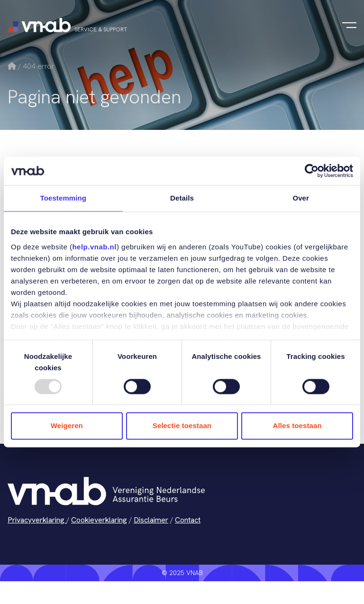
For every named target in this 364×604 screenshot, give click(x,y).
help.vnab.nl (94, 247)
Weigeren (67, 426)
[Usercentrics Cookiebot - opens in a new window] (312, 171)
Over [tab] (301, 198)
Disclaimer (151, 520)
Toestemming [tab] (64, 198)
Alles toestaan (297, 426)
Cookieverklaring (99, 520)
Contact (188, 520)
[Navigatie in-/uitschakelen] (349, 25)
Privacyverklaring (37, 520)
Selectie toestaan (182, 426)
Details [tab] (182, 198)
